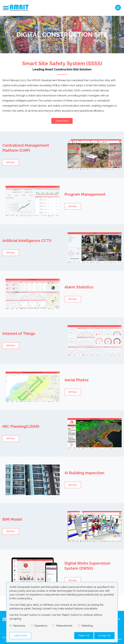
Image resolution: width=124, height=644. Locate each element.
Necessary (19, 626)
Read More (62, 121)
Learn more (20, 636)
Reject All (84, 636)
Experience (41, 626)
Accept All (104, 636)
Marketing (87, 626)
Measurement (64, 626)
